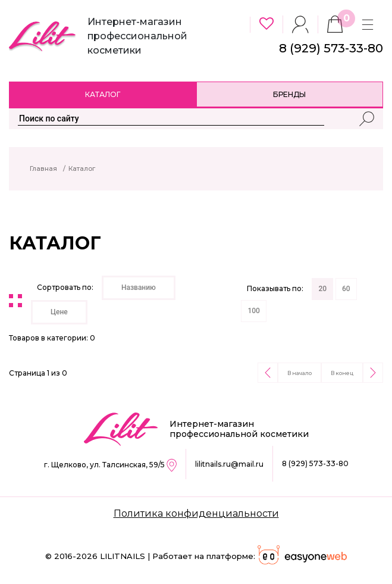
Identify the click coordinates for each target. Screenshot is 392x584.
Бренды (289, 94)
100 (253, 311)
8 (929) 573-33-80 (315, 463)
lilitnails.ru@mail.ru (229, 464)
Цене (59, 312)
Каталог (103, 94)
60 (346, 289)
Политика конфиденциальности (196, 513)
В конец (342, 373)
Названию (139, 288)
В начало (300, 373)
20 (322, 289)
